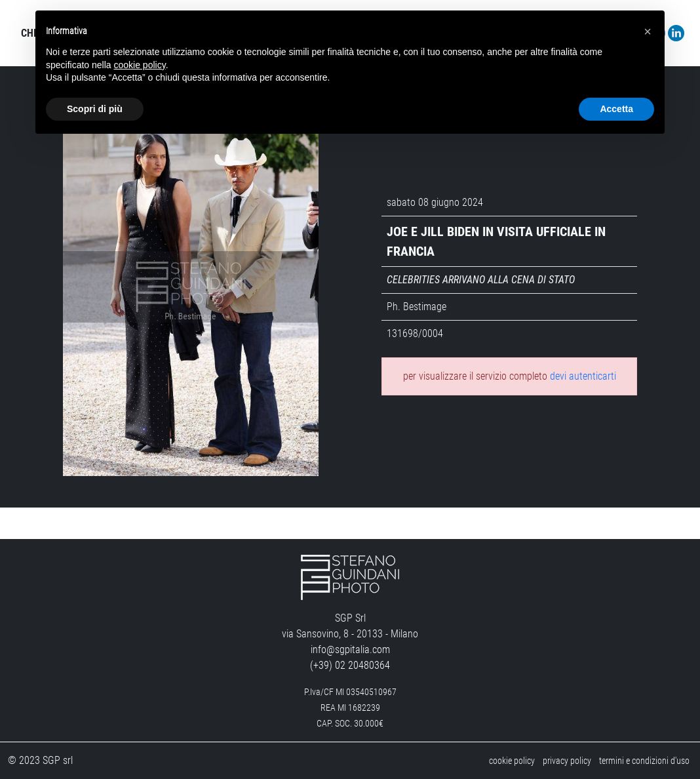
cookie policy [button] (140, 65)
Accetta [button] (616, 109)
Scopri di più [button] (95, 109)
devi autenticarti (583, 376)
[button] (648, 31)
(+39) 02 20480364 (350, 665)
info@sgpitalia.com (350, 649)
